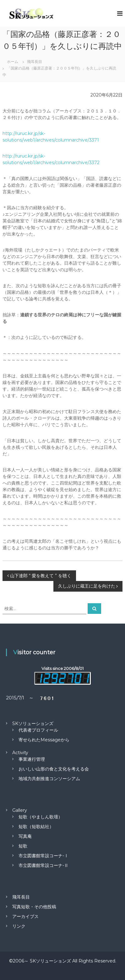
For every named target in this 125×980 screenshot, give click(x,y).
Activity (20, 753)
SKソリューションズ (33, 723)
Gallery (20, 810)
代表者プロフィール (38, 730)
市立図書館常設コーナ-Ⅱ (43, 865)
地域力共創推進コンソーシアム (49, 779)
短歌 (23, 846)
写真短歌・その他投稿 (34, 907)
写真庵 (25, 836)
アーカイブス (25, 916)
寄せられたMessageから (44, 740)
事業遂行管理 (32, 759)
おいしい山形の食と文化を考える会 (54, 769)
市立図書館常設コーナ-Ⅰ (43, 856)
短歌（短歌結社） (36, 827)
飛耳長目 (21, 897)
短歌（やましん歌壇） (41, 817)
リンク (19, 926)
